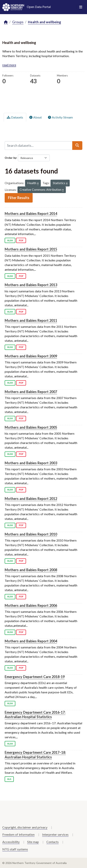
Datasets (15, 117)
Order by (10, 158)
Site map (33, 842)
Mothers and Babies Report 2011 (31, 320)
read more (9, 65)
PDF (21, 240)
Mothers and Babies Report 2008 (31, 570)
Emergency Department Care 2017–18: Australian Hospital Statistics (35, 755)
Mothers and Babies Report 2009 (31, 356)
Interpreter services (55, 834)
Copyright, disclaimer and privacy (25, 827)
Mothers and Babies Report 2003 (31, 463)
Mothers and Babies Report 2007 (31, 392)
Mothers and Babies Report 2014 (31, 214)
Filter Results (19, 198)
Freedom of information (18, 834)
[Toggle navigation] (81, 7)
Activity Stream (60, 117)
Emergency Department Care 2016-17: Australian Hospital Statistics (35, 715)
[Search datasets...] (39, 145)
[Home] (6, 22)
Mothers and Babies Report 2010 (31, 534)
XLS (9, 779)
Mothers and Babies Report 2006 (31, 605)
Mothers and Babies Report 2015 (31, 249)
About (36, 117)
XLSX (10, 240)
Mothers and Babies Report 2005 (31, 427)
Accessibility (11, 842)
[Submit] (77, 145)
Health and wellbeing (44, 22)
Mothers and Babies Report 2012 (31, 499)
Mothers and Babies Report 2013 (31, 285)
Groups (18, 22)
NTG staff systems (15, 849)
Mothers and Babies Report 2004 (31, 641)
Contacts (53, 842)
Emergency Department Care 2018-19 (35, 677)
